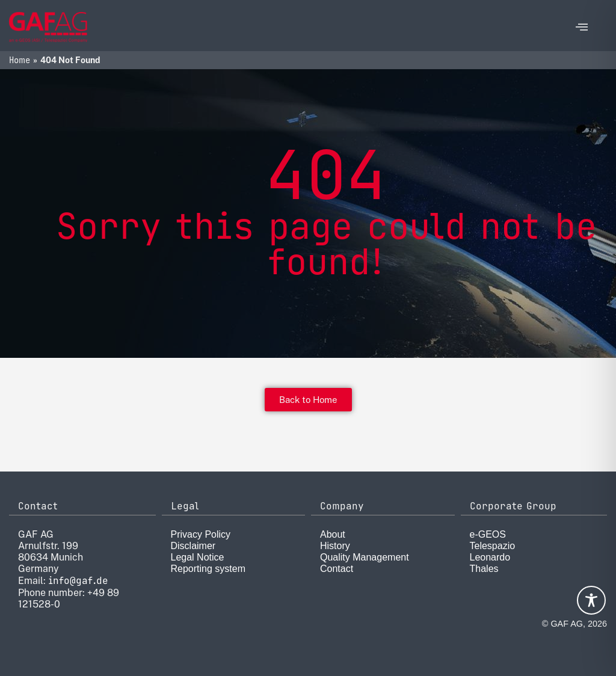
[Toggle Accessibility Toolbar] (591, 600)
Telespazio (493, 546)
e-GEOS (488, 534)
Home (20, 60)
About (333, 534)
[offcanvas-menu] (582, 27)
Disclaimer (193, 546)
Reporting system (208, 569)
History (335, 546)
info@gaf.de (78, 581)
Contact (337, 569)
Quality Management (365, 557)
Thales (484, 569)
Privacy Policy (201, 534)
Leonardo (490, 557)
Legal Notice (198, 557)
